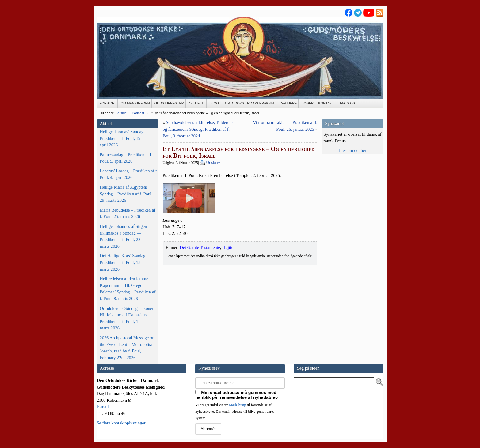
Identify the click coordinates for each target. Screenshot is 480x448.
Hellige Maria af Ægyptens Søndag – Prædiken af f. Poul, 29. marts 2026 (126, 194)
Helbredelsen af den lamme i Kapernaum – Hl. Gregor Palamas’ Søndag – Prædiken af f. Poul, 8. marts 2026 (128, 289)
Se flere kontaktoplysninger (121, 423)
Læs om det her (353, 150)
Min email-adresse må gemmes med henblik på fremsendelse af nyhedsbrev (237, 395)
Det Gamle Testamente (200, 305)
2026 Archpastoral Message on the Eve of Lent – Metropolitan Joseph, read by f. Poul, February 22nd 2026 (127, 348)
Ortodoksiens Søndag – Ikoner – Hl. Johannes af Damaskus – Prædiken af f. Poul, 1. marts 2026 (128, 318)
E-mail (103, 407)
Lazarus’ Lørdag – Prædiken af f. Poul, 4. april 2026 (129, 174)
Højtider (230, 305)
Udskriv (213, 162)
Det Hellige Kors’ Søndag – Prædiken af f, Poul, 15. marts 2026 (124, 262)
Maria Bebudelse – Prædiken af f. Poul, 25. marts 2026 (128, 213)
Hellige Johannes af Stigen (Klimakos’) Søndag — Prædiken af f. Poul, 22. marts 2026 (124, 236)
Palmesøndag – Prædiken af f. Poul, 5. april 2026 (126, 158)
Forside (121, 113)
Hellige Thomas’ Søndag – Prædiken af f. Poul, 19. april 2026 (123, 138)
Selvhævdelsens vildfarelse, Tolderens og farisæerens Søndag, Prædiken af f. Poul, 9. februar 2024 (198, 129)
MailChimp (237, 405)
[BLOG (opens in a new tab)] (214, 104)
